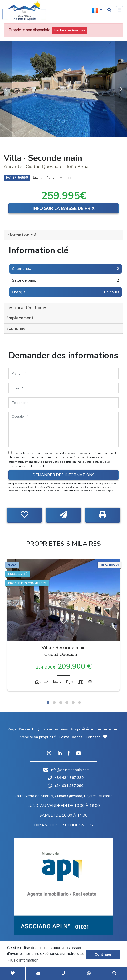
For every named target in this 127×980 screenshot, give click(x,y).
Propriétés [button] (80, 729)
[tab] (63, 235)
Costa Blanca (71, 737)
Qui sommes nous (52, 729)
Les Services (107, 729)
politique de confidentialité (70, 457)
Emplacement (20, 318)
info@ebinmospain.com (70, 770)
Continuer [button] (103, 954)
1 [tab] (48, 703)
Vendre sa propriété (38, 737)
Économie (16, 328)
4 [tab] (67, 703)
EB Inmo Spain (24, 11)
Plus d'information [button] (23, 960)
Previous (6, 89)
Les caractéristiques (27, 308)
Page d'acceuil (20, 729)
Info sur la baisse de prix (64, 208)
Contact (93, 737)
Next (121, 89)
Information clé (21, 235)
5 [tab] (73, 703)
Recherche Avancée (70, 30)
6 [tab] (79, 703)
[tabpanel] (63, 626)
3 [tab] (61, 703)
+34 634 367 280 (66, 778)
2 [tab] (54, 703)
